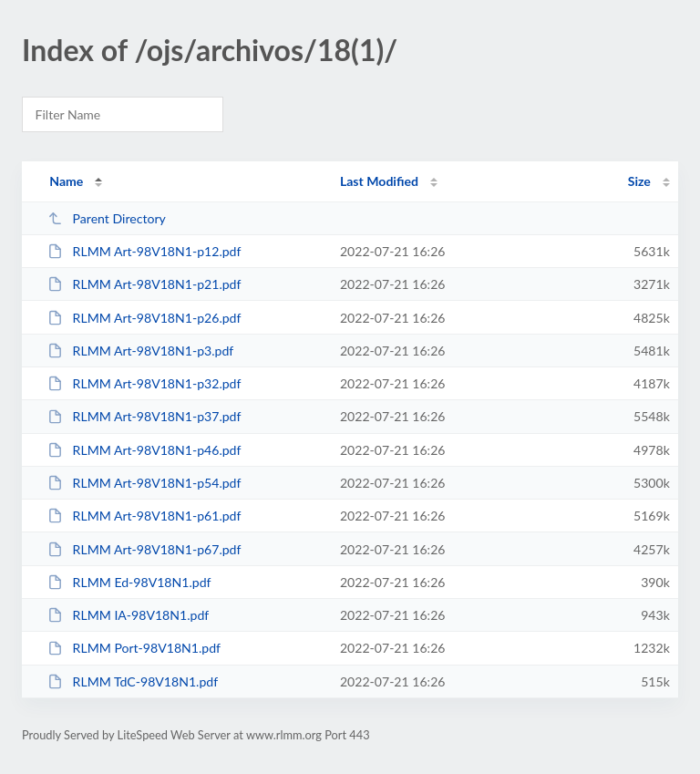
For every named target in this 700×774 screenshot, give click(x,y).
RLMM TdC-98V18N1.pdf (133, 681)
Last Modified (379, 181)
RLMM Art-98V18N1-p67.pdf (144, 549)
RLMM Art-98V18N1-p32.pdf (144, 383)
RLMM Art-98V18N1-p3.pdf (140, 351)
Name (66, 181)
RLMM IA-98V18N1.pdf (128, 615)
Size (639, 181)
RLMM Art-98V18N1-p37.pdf (144, 416)
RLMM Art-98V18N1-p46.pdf (144, 450)
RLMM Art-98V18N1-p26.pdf (144, 318)
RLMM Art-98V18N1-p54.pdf (144, 483)
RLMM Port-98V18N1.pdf (134, 648)
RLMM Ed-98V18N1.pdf (129, 582)
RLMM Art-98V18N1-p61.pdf (144, 516)
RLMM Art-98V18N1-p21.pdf (144, 284)
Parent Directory (107, 218)
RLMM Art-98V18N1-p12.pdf (144, 251)
